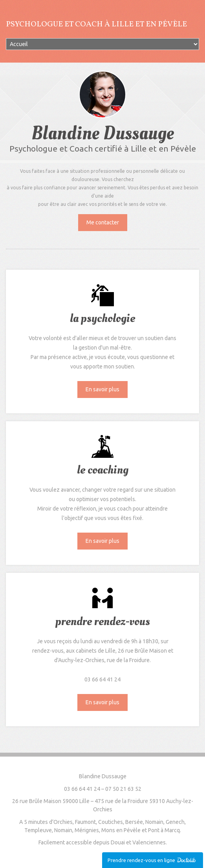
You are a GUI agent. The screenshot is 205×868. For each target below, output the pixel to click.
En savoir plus (102, 389)
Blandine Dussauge (103, 776)
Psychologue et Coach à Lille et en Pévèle (96, 24)
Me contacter (103, 222)
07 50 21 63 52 (123, 789)
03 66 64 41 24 (82, 789)
